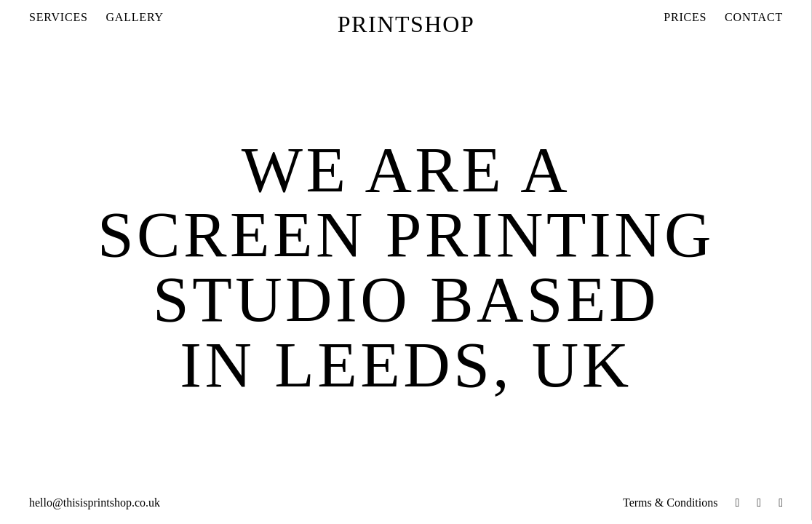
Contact (754, 17)
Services (59, 17)
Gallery (135, 17)
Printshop (406, 24)
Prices (685, 17)
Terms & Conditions (670, 503)
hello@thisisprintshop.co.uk (95, 503)
